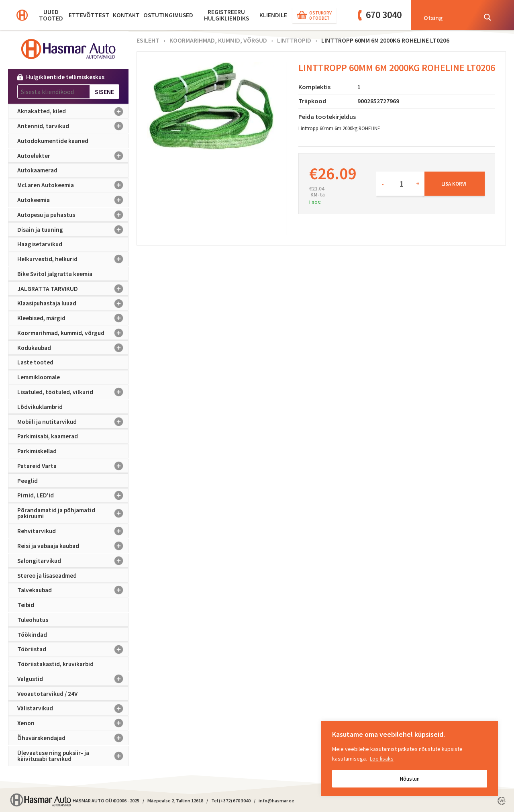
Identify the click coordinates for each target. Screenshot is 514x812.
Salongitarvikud (73, 561)
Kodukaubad (73, 348)
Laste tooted (35, 362)
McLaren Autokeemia (73, 185)
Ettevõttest (89, 15)
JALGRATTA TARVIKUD (73, 288)
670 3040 (384, 15)
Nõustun (410, 779)
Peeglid (28, 481)
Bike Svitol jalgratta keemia (55, 274)
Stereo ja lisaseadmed (47, 576)
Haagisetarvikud (40, 244)
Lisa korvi (454, 184)
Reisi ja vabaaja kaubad (73, 546)
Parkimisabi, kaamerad (48, 436)
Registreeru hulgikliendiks (226, 15)
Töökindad (32, 635)
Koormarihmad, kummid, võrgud (73, 333)
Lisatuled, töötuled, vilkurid (73, 392)
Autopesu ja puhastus (73, 215)
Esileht (148, 40)
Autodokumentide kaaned (53, 141)
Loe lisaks (382, 759)
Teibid (26, 605)
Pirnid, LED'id (73, 495)
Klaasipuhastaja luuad (73, 303)
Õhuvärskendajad (73, 738)
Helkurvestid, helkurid (73, 259)
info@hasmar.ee (276, 801)
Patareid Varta (73, 466)
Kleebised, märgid (73, 318)
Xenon (73, 723)
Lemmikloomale (39, 377)
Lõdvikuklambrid (40, 407)
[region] (410, 759)
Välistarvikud (73, 708)
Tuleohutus (33, 620)
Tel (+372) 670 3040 (231, 801)
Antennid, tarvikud (73, 126)
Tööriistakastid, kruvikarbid (55, 664)
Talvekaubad (73, 590)
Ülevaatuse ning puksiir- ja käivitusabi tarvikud (73, 756)
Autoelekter (73, 156)
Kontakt (126, 15)
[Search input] (448, 17)
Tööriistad (73, 649)
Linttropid (294, 40)
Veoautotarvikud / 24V (47, 694)
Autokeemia (73, 200)
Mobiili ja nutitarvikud (73, 421)
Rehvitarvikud (73, 531)
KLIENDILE (273, 15)
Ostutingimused (168, 15)
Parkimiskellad (37, 451)
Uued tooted (51, 15)
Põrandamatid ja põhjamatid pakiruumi (73, 513)
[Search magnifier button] (487, 17)
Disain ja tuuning (73, 229)
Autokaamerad (37, 170)
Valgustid (73, 679)
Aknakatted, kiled (73, 111)
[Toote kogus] (400, 184)
